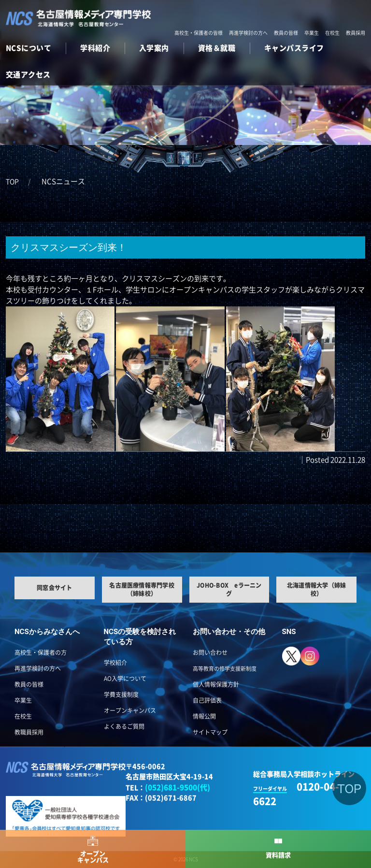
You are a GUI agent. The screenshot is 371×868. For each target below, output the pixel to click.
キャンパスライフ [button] (294, 48)
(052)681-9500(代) (178, 788)
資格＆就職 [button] (217, 48)
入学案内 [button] (154, 48)
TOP (12, 182)
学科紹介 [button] (95, 48)
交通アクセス (28, 75)
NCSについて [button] (29, 48)
